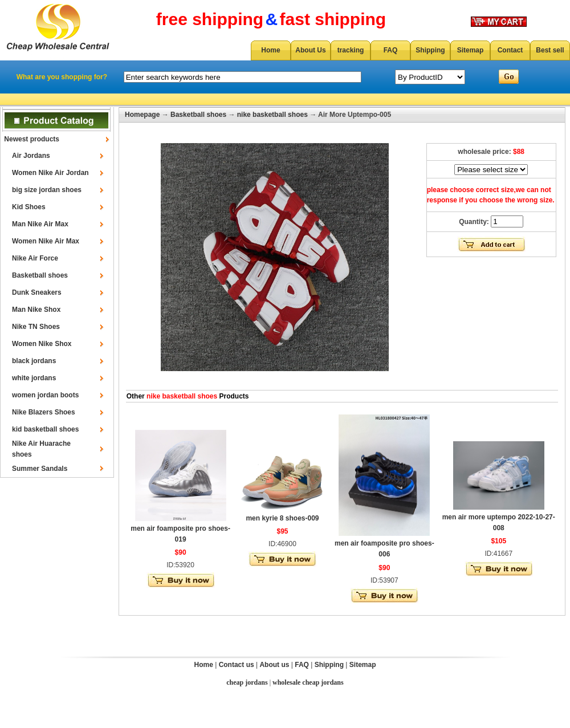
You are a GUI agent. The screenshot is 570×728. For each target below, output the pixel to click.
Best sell (550, 50)
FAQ (391, 50)
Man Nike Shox (36, 310)
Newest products (32, 139)
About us (274, 665)
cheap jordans (247, 682)
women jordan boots (45, 395)
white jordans (34, 378)
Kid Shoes (29, 207)
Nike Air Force (35, 258)
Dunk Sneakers (37, 292)
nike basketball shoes (272, 115)
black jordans (34, 361)
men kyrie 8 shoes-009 (282, 518)
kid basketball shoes (45, 429)
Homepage (142, 115)
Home (270, 50)
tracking (351, 50)
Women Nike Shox (42, 344)
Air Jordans (31, 156)
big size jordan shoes (47, 190)
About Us (310, 50)
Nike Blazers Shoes (44, 412)
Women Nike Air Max (46, 241)
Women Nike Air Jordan (50, 173)
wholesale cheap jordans (308, 682)
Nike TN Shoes (36, 327)
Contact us (237, 665)
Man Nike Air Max (40, 224)
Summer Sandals (40, 469)
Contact (510, 50)
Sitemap (471, 50)
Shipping (430, 50)
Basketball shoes (40, 275)
